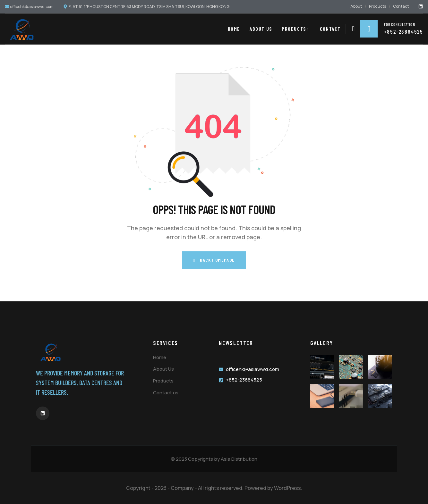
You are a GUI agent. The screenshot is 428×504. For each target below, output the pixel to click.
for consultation (400, 24)
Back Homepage (214, 260)
